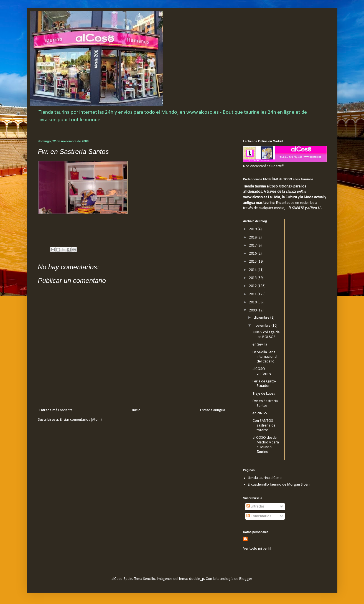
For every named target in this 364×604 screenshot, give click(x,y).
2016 (253, 254)
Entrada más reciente (56, 410)
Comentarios (259, 516)
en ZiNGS (260, 413)
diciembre (262, 318)
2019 (253, 229)
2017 (253, 246)
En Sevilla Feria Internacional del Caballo (265, 357)
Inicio (136, 410)
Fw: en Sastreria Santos (265, 403)
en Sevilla (260, 345)
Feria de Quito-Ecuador (264, 384)
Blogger (246, 579)
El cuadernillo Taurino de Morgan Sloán (279, 485)
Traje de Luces (264, 394)
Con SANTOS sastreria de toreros (264, 426)
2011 (253, 294)
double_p (197, 579)
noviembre (263, 326)
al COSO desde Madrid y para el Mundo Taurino (266, 445)
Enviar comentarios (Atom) (81, 420)
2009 (253, 310)
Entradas (255, 507)
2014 (253, 270)
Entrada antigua (213, 410)
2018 (253, 238)
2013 (253, 278)
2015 (253, 262)
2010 (253, 302)
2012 (253, 286)
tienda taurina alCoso (265, 478)
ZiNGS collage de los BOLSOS (266, 335)
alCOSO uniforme (262, 371)
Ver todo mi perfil (257, 549)
